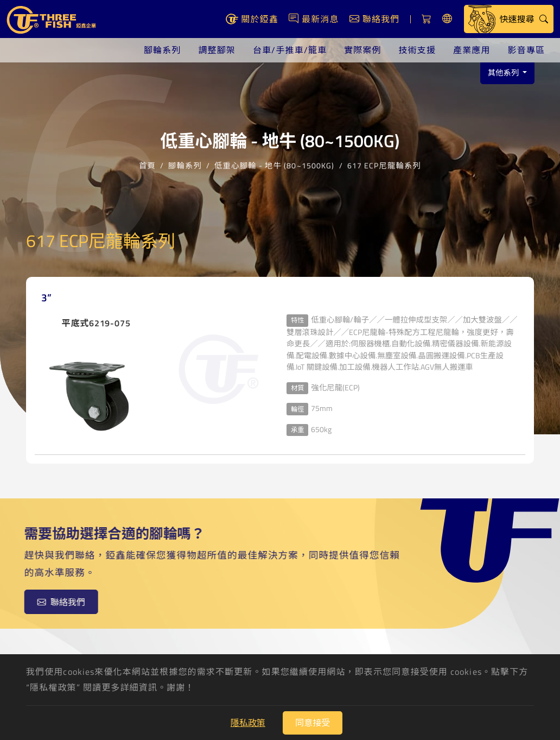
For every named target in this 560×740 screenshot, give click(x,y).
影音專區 (526, 50)
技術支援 (417, 50)
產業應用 (472, 50)
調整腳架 (217, 50)
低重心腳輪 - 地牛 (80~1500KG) (274, 164)
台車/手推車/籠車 (290, 50)
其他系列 (504, 73)
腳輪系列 (162, 50)
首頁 (147, 164)
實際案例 (362, 50)
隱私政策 (248, 723)
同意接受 (313, 723)
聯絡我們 (58, 602)
